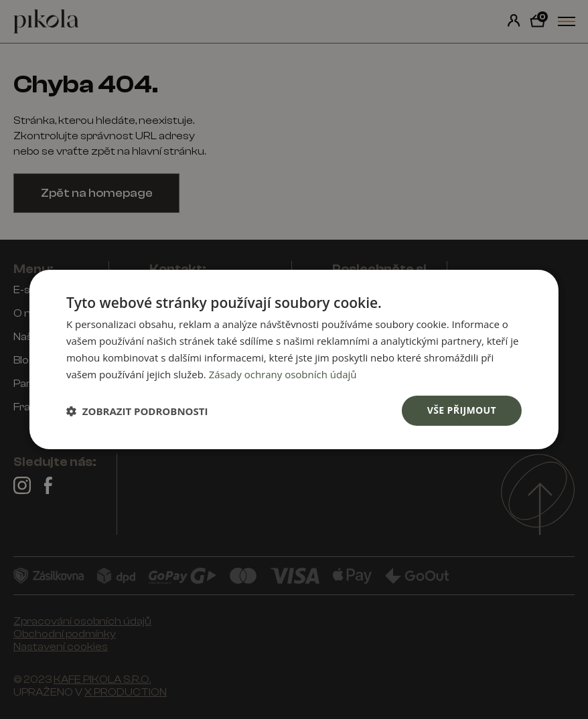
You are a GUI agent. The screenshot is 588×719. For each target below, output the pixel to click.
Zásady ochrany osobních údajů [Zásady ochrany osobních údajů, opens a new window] (283, 374)
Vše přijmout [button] (462, 410)
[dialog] (294, 359)
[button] (137, 411)
